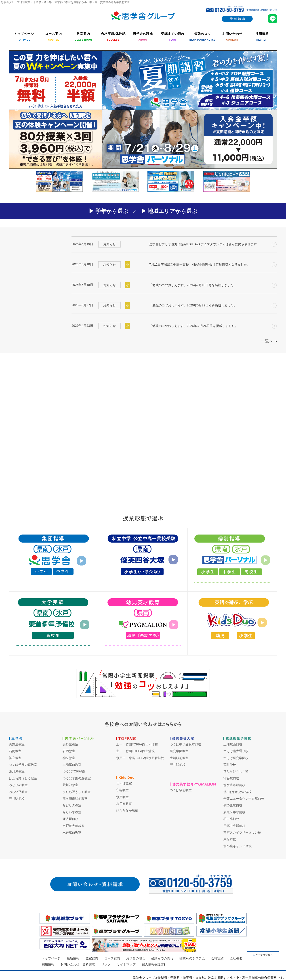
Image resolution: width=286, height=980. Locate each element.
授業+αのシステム (192, 958)
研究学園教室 (179, 751)
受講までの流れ (162, 958)
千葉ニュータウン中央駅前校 (244, 799)
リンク (106, 964)
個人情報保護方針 (154, 964)
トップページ (51, 958)
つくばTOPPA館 (74, 771)
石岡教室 (15, 751)
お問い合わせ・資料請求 (78, 964)
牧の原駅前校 (233, 805)
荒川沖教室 (17, 771)
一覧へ (267, 341)
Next (269, 110)
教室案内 (92, 958)
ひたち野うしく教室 (23, 778)
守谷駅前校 (17, 799)
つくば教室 (124, 783)
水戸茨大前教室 (74, 826)
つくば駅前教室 (181, 790)
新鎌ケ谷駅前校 (234, 812)
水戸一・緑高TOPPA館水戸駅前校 (140, 758)
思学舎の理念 (136, 958)
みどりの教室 (18, 785)
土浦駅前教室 (72, 765)
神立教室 (15, 758)
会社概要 (236, 958)
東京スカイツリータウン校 (242, 832)
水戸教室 (122, 797)
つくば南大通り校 (236, 751)
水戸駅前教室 (72, 832)
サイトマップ (126, 964)
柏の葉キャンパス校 (238, 846)
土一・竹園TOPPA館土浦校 (135, 751)
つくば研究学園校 (236, 758)
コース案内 (112, 958)
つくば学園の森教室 (23, 765)
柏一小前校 (231, 819)
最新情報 (73, 958)
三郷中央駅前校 (234, 826)
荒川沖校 (230, 765)
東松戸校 (230, 839)
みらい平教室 (18, 792)
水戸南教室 (124, 804)
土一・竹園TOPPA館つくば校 (137, 744)
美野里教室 (17, 744)
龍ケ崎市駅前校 (234, 785)
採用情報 (48, 964)
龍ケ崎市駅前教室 (75, 799)
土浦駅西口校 (233, 744)
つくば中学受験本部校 (185, 744)
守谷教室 (122, 790)
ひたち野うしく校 (236, 771)
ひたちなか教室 (127, 810)
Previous (17, 110)
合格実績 (217, 958)
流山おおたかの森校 (238, 792)
